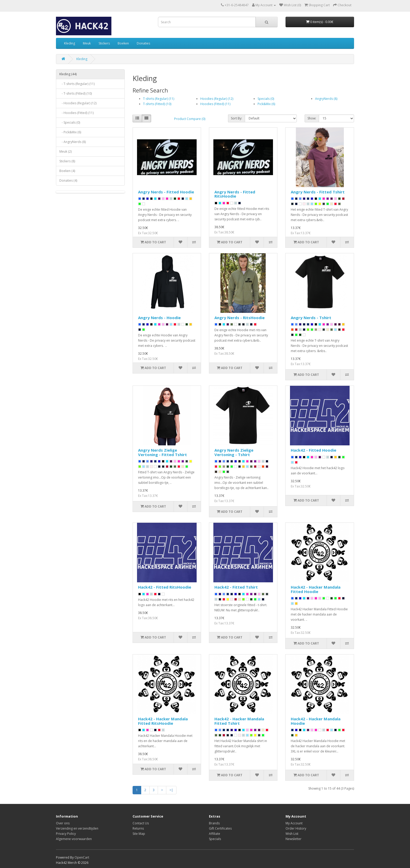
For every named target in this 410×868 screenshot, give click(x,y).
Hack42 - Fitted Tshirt (236, 587)
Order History (296, 828)
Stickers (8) (67, 161)
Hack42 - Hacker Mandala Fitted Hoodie (316, 589)
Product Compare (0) (190, 119)
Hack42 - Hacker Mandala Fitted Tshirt (239, 721)
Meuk (87, 43)
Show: (312, 118)
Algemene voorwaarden (74, 839)
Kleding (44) (68, 74)
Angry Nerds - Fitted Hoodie (166, 192)
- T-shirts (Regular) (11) (77, 84)
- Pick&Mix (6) (70, 132)
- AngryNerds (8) (73, 142)
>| (171, 790)
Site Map (139, 834)
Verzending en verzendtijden (77, 828)
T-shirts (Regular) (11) (159, 99)
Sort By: (237, 118)
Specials (215, 839)
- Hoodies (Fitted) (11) (76, 113)
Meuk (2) (66, 151)
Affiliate (215, 834)
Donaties (143, 43)
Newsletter (294, 839)
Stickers (104, 43)
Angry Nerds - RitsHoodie (240, 318)
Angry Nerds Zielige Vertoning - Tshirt (234, 452)
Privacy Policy (66, 834)
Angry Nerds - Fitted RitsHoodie (235, 194)
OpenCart (82, 857)
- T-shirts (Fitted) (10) (76, 93)
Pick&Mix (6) (266, 104)
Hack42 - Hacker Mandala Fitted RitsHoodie (163, 721)
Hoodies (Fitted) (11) (215, 104)
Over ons (63, 823)
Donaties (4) (68, 180)
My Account (294, 823)
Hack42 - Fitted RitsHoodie (165, 587)
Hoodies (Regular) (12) (217, 99)
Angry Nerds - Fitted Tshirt (318, 192)
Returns (138, 828)
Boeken (123, 43)
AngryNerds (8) (326, 99)
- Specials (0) (70, 122)
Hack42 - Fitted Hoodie (314, 450)
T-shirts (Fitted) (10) (157, 104)
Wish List (292, 834)
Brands (214, 823)
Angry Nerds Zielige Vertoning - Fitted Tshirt (163, 452)
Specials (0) (266, 99)
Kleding (70, 43)
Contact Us (141, 823)
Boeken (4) (67, 171)
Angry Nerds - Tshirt (311, 318)
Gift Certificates (220, 828)
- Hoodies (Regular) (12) (78, 103)
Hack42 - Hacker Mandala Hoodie (316, 721)
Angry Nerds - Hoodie (159, 318)
